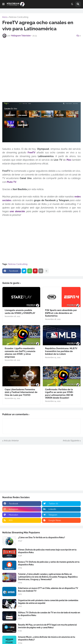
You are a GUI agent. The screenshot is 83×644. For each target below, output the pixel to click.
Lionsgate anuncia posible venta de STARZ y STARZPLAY (20, 312)
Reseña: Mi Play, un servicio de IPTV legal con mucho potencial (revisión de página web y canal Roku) (47, 626)
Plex (69, 160)
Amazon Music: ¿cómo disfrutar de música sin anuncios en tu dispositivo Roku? (47, 638)
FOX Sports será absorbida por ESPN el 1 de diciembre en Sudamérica (61, 313)
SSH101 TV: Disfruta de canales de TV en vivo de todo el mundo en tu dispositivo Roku (49, 614)
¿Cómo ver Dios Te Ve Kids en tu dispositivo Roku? (41, 537)
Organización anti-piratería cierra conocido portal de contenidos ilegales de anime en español (48, 602)
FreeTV (31, 153)
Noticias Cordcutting (19, 17)
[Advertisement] (43, 61)
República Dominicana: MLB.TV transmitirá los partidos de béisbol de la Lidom (61, 351)
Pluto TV (12, 182)
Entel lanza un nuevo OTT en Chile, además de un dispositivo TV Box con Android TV (48, 589)
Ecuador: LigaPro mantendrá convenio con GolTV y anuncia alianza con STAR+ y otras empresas (20, 353)
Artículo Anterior (11, 441)
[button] (3, 4)
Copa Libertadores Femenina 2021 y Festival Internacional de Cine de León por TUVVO (21, 392)
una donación (17, 211)
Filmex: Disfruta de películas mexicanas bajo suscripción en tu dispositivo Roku (47, 551)
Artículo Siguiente (71, 441)
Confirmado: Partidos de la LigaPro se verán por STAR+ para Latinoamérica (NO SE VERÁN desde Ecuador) (59, 394)
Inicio (5, 17)
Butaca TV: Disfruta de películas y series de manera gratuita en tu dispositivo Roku (49, 563)
